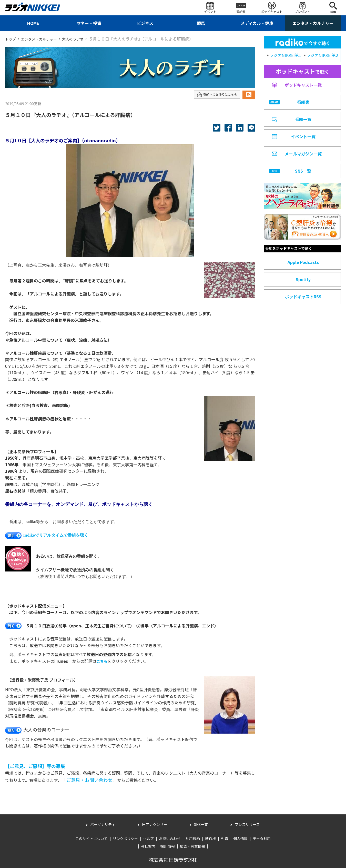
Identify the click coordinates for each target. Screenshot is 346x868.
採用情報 (168, 846)
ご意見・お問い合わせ (89, 780)
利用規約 (193, 839)
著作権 (210, 839)
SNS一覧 (201, 824)
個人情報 (240, 839)
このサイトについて (91, 839)
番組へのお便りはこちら (214, 95)
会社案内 (148, 846)
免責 (225, 839)
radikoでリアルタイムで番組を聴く (47, 535)
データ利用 (262, 839)
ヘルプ (148, 839)
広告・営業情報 (192, 846)
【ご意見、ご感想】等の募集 (35, 766)
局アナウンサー (155, 824)
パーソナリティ (103, 824)
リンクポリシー (125, 839)
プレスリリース (247, 824)
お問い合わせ (170, 839)
